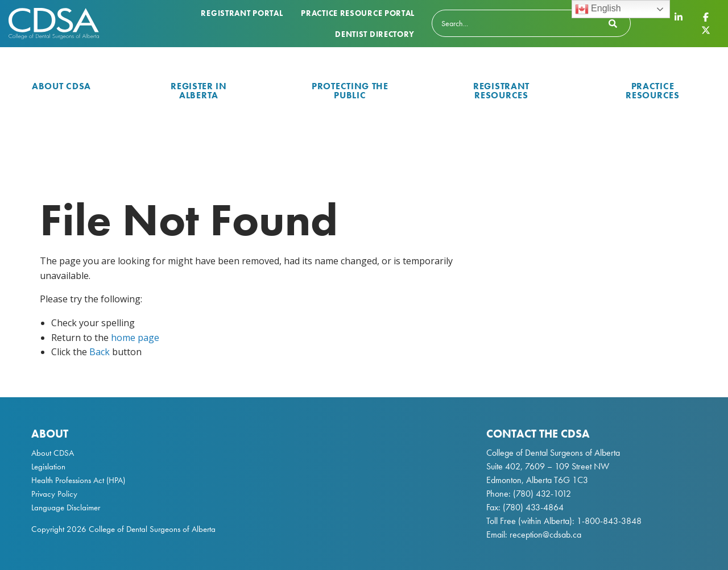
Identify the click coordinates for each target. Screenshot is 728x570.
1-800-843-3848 (608, 521)
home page (135, 338)
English (598, 9)
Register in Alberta (199, 91)
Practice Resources (652, 91)
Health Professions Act (68, 480)
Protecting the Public (350, 91)
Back (100, 352)
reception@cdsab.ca (545, 534)
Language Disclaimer (66, 507)
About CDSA (61, 86)
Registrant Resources (501, 91)
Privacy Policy (54, 494)
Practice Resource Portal (358, 13)
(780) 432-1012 (542, 494)
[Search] (531, 23)
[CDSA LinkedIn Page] (679, 17)
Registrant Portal (242, 13)
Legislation (48, 467)
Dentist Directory (375, 34)
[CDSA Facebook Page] (706, 17)
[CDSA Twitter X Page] (706, 30)
